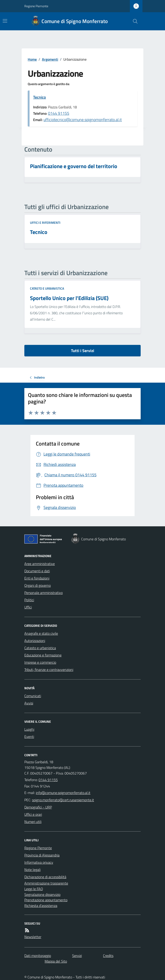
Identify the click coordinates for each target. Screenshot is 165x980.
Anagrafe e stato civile (41, 633)
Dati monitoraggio (38, 956)
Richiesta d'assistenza (41, 906)
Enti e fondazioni (37, 578)
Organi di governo (38, 585)
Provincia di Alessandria (42, 855)
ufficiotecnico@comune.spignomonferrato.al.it (83, 120)
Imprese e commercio (40, 662)
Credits (108, 956)
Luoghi (29, 729)
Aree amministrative (40, 564)
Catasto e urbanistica (47, 288)
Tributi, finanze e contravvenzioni (49, 670)
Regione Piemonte (36, 6)
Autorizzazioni (35, 641)
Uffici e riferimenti (45, 223)
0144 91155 (59, 113)
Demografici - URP (38, 807)
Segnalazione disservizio (42, 894)
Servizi (77, 956)
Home (32, 59)
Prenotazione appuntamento (46, 900)
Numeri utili (33, 822)
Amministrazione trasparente (46, 883)
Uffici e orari (33, 814)
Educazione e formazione (43, 655)
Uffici (28, 607)
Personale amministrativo (44, 593)
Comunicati (33, 696)
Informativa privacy (39, 862)
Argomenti (50, 59)
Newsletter (33, 937)
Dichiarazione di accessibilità (45, 877)
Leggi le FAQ (34, 889)
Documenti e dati (37, 571)
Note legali (32, 870)
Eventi (29, 737)
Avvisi (29, 703)
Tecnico (40, 97)
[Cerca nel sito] (133, 21)
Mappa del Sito (56, 961)
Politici (29, 600)
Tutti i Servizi (83, 351)
